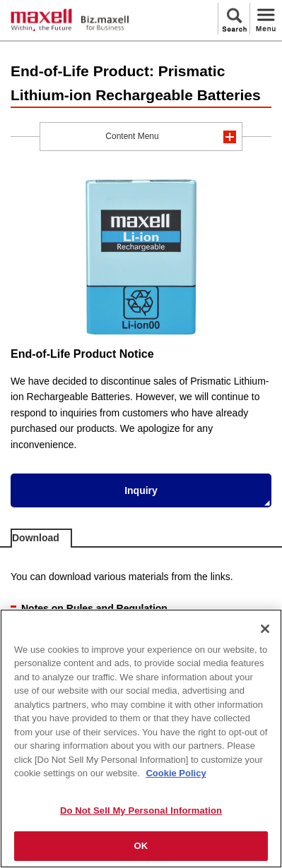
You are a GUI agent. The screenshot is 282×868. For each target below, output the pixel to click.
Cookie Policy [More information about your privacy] (176, 773)
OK (141, 846)
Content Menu (132, 136)
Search (234, 19)
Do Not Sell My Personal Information (141, 810)
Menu (266, 19)
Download (36, 538)
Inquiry (141, 490)
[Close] (265, 629)
